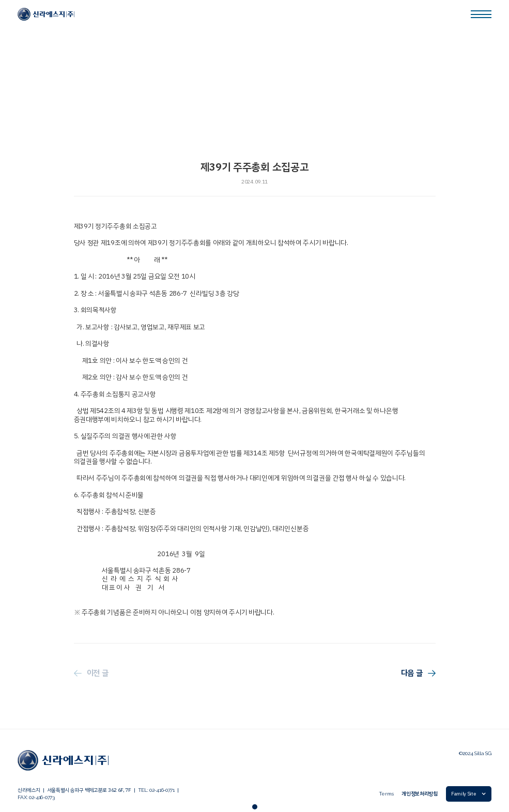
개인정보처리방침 (420, 794)
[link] (46, 14)
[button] (469, 794)
